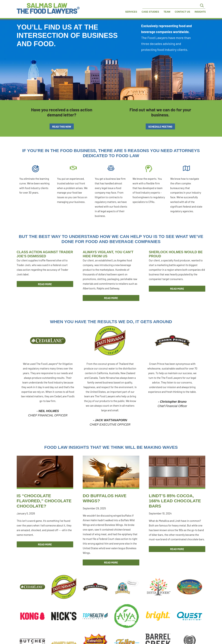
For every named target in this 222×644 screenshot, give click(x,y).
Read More (45, 284)
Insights (200, 12)
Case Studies (150, 12)
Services (131, 12)
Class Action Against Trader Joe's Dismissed (45, 254)
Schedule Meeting (160, 127)
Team (167, 12)
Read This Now (62, 127)
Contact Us (182, 12)
